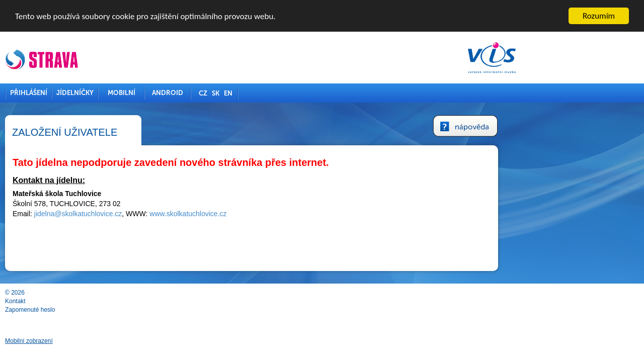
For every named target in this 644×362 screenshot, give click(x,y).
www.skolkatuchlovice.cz (258, 214)
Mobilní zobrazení (99, 341)
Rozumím (599, 16)
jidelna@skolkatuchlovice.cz (149, 214)
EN (299, 93)
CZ (273, 93)
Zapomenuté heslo (100, 310)
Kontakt (86, 301)
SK (286, 93)
